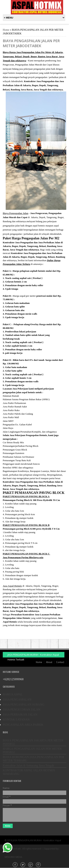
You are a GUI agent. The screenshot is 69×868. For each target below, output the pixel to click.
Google (31, 865)
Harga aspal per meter (24, 296)
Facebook (15, 865)
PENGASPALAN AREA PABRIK (23, 725)
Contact (60, 662)
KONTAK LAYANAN (16, 719)
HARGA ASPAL (13, 694)
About (49, 662)
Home (6, 30)
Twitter (23, 865)
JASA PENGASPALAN (17, 700)
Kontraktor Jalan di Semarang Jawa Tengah (28, 766)
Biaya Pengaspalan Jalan (16, 213)
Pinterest (39, 865)
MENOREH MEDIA (13, 857)
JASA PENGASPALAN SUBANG (23, 705)
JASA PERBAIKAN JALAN (20, 714)
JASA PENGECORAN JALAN (22, 710)
